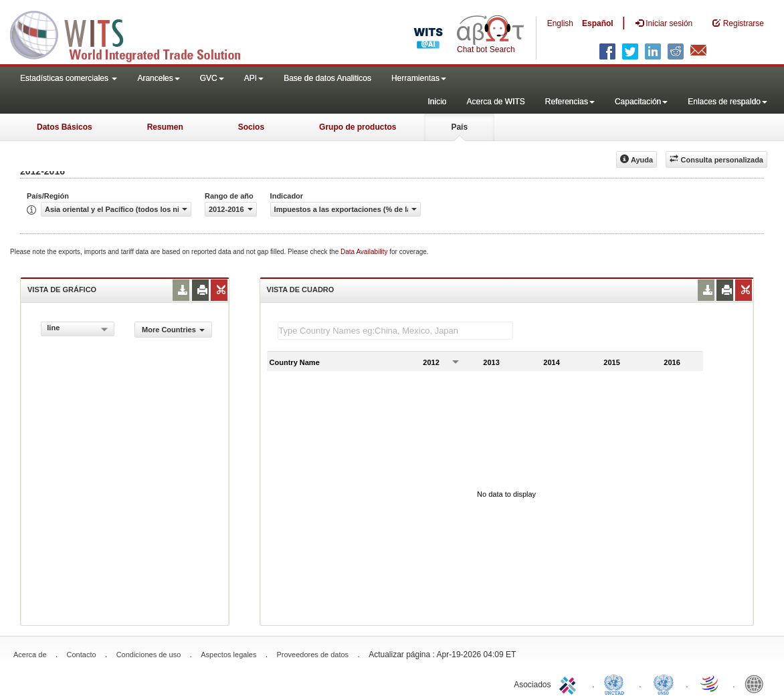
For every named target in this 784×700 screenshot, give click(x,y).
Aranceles (158, 78)
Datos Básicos (65, 127)
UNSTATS (664, 683)
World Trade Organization (710, 683)
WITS (134, 33)
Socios (251, 127)
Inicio (437, 102)
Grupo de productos (358, 127)
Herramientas (419, 78)
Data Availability (365, 252)
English (560, 23)
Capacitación (641, 102)
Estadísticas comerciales (69, 78)
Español (598, 23)
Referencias (570, 102)
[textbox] (395, 331)
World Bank (757, 683)
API (254, 78)
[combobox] (78, 329)
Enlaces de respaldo (727, 102)
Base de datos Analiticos (327, 78)
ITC (570, 683)
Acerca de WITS (495, 102)
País (459, 127)
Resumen (165, 127)
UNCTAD (617, 683)
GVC (212, 78)
